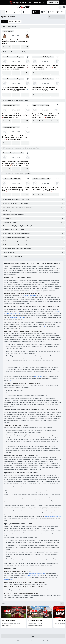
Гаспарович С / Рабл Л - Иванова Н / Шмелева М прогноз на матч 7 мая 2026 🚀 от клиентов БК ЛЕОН (16, 116)
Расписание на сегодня (17, 318)
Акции (31, 631)
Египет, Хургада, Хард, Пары (11, 105)
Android (7, 580)
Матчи (40, 631)
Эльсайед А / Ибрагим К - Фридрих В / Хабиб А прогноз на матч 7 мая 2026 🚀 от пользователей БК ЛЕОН (15, 89)
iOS (12, 580)
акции (34, 559)
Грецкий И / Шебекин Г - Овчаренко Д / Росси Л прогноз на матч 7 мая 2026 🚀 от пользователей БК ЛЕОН (15, 67)
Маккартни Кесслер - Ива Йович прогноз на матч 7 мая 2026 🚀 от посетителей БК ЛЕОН (16, 42)
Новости (19, 631)
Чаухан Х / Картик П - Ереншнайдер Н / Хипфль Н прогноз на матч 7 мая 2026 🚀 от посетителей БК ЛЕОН (46, 89)
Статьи (35, 631)
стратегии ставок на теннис (53, 517)
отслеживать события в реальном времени (35, 497)
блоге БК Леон (38, 377)
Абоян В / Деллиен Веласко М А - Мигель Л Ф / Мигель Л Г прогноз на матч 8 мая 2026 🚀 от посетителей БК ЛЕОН (16, 189)
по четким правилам (30, 295)
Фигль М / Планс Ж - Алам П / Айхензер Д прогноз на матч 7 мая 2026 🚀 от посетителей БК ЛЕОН (45, 67)
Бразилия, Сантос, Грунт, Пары (12, 179)
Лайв (43, 327)
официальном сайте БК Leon (37, 573)
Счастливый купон (35, 620)
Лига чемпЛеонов (9, 620)
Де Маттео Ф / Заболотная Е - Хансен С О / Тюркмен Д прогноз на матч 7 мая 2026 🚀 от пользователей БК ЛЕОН (15, 138)
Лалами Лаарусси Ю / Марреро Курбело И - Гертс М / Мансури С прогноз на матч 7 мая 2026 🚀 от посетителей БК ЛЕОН (16, 163)
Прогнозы (25, 631)
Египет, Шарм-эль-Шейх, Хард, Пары (13, 57)
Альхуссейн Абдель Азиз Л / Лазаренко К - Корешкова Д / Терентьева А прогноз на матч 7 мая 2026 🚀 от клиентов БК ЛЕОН (46, 116)
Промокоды (47, 631)
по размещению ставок (32, 576)
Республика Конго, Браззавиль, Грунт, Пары (14, 153)
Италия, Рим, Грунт (8, 31)
